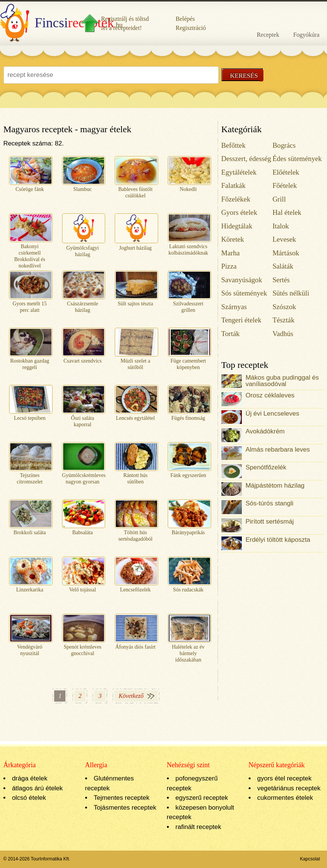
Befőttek (234, 145)
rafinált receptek (199, 827)
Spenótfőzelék (266, 467)
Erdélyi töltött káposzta (278, 540)
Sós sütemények (244, 293)
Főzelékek (236, 199)
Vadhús (283, 334)
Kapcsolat (310, 859)
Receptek (268, 35)
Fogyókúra (306, 35)
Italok (281, 226)
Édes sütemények (297, 159)
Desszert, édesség (246, 159)
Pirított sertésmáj (270, 522)
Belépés (185, 19)
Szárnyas (234, 307)
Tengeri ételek (241, 320)
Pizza (229, 266)
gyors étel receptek (285, 778)
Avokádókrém (265, 431)
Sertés (281, 280)
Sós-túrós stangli (270, 503)
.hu (61, 23)
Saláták (283, 266)
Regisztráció (191, 28)
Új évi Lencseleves (272, 414)
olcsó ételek (29, 798)
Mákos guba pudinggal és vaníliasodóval (282, 381)
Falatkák (234, 185)
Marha (231, 253)
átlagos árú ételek (37, 788)
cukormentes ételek (285, 798)
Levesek (284, 239)
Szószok (284, 307)
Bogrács (284, 145)
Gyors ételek (239, 212)
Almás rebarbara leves (278, 450)
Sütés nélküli (291, 293)
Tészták (283, 320)
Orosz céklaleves (270, 395)
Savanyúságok (242, 280)
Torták (231, 334)
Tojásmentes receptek (125, 808)
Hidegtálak (237, 226)
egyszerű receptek (202, 798)
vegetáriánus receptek (289, 788)
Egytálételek (239, 172)
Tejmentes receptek (122, 798)
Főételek (285, 185)
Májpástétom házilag (275, 486)
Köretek (233, 239)
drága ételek (30, 778)
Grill (279, 199)
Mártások (286, 253)
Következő (131, 696)
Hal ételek (287, 212)
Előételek (286, 172)
